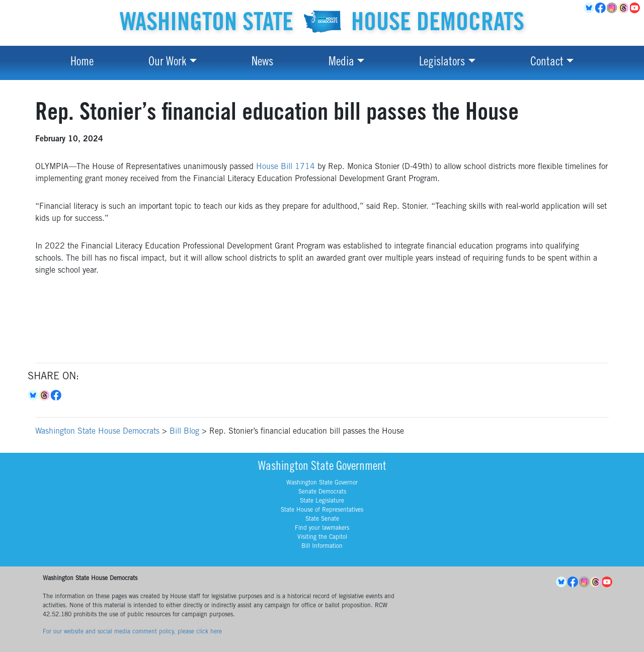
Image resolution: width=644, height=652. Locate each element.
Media (341, 63)
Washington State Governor (322, 483)
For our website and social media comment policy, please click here (132, 632)
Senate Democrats (322, 492)
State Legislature (322, 501)
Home (82, 63)
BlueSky (589, 8)
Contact (547, 63)
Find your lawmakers (322, 528)
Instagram (613, 8)
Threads (624, 8)
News (262, 63)
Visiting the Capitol (322, 537)
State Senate (322, 519)
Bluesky (33, 395)
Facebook (601, 8)
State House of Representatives (322, 510)
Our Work (167, 63)
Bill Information (322, 546)
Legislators (442, 63)
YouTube (636, 8)
